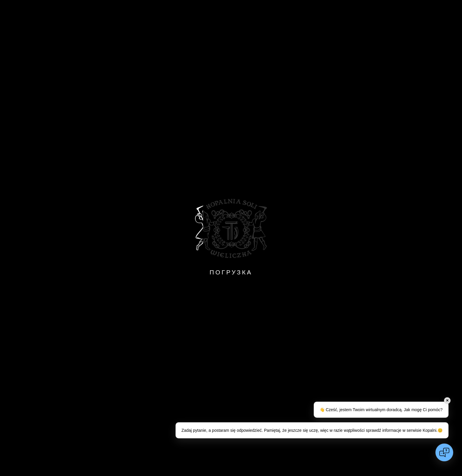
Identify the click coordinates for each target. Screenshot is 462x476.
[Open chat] (444, 452)
